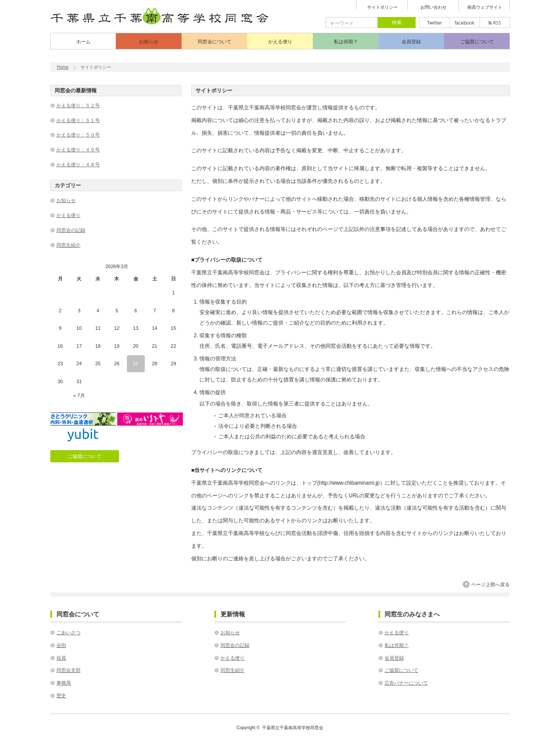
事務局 (64, 683)
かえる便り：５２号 (78, 105)
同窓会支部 (68, 670)
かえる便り (280, 42)
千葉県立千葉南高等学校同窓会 (293, 728)
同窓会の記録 (71, 230)
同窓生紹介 (68, 245)
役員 (61, 658)
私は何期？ (346, 42)
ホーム (83, 42)
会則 (61, 645)
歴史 (61, 696)
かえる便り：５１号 (78, 120)
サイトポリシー (382, 7)
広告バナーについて (406, 683)
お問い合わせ (434, 7)
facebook (465, 23)
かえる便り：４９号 (78, 150)
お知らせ (149, 42)
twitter (434, 23)
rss (495, 23)
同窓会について (215, 42)
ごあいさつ (68, 633)
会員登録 (411, 42)
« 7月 (79, 395)
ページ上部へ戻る (490, 584)
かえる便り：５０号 (78, 135)
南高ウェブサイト (485, 7)
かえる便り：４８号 (78, 164)
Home (63, 67)
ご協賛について (477, 42)
